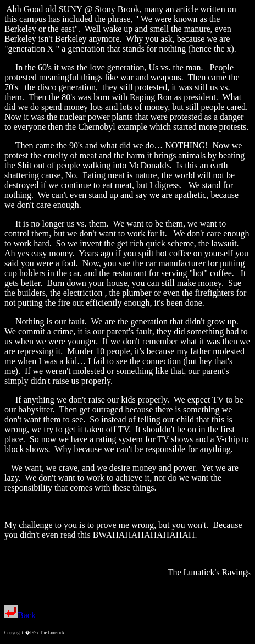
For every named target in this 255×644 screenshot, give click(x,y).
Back (20, 615)
